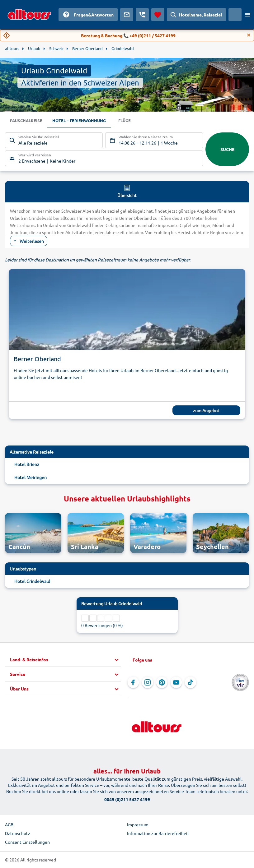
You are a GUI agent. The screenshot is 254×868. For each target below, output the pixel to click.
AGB (9, 825)
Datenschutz (18, 833)
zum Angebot (206, 411)
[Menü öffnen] (248, 15)
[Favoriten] (158, 15)
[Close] (249, 35)
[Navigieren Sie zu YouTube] (176, 683)
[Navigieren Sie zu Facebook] (133, 683)
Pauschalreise (27, 121)
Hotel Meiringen (31, 478)
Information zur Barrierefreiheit (158, 833)
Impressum (138, 825)
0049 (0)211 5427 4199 (127, 800)
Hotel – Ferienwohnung (83, 121)
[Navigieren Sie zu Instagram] (148, 683)
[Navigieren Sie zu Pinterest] (162, 683)
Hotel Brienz (27, 464)
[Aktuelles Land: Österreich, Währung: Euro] (235, 15)
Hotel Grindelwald (32, 581)
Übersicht (127, 191)
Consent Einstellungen (27, 842)
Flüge (130, 121)
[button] (66, 660)
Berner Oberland (37, 359)
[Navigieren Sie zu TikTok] (190, 683)
